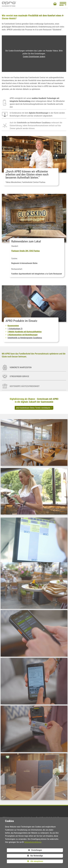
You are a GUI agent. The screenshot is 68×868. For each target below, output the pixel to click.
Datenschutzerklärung (33, 842)
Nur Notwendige (25, 856)
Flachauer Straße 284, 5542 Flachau (25, 251)
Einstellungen (24, 851)
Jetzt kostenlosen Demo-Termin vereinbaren (33, 408)
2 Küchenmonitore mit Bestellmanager (23, 335)
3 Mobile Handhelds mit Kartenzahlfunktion (25, 332)
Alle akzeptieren (25, 861)
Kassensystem (13, 326)
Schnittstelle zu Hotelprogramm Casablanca (25, 338)
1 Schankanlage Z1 (15, 329)
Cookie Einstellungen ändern (34, 57)
